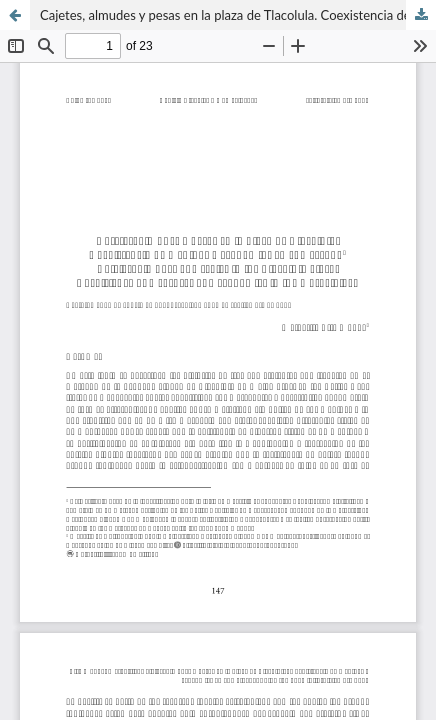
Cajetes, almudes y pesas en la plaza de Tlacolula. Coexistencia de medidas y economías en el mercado (238, 15)
